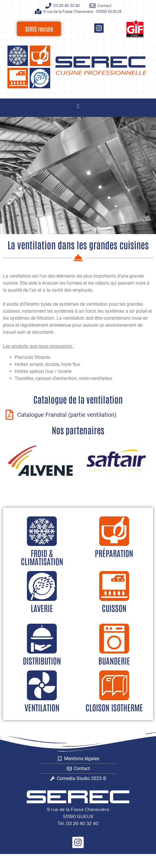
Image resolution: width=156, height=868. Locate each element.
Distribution (42, 660)
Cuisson (114, 608)
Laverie (42, 608)
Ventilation (42, 707)
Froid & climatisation (42, 557)
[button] (78, 106)
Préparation (114, 553)
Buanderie (114, 660)
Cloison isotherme (114, 707)
